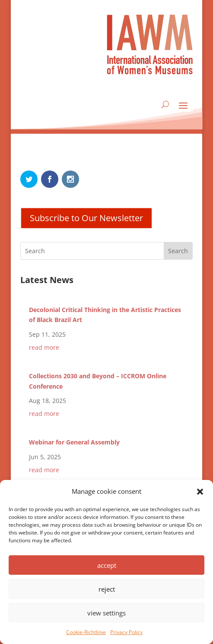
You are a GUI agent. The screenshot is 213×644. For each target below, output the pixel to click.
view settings (106, 613)
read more (44, 347)
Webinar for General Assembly (74, 442)
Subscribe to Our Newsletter (86, 218)
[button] (200, 492)
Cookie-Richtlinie (86, 632)
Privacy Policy (126, 632)
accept (107, 565)
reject (107, 589)
